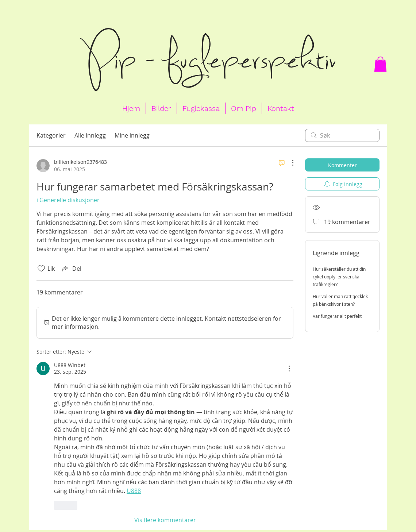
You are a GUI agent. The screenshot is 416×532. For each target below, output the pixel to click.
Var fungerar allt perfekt (337, 316)
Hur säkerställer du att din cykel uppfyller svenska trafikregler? (339, 277)
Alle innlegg (90, 135)
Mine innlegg (132, 135)
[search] (342, 135)
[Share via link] (71, 269)
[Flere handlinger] (289, 163)
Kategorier (51, 135)
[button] (380, 64)
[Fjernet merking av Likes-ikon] (41, 269)
